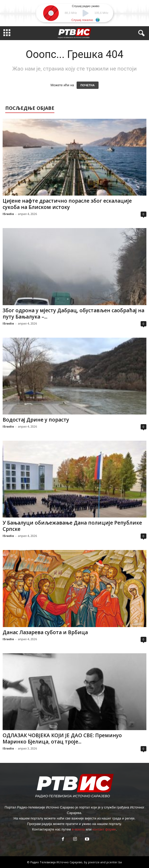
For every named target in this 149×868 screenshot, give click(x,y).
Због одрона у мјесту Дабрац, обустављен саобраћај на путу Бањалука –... (73, 314)
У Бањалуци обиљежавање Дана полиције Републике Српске (72, 526)
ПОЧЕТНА (88, 85)
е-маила (78, 829)
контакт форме (104, 829)
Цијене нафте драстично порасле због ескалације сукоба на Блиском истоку (67, 204)
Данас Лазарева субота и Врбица (45, 632)
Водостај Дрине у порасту (36, 420)
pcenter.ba (114, 862)
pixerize (94, 862)
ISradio (8, 214)
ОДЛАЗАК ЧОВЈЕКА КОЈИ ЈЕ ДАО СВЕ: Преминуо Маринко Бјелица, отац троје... (62, 738)
